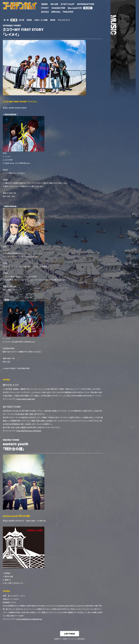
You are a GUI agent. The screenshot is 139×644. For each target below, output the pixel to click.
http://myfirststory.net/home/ (29, 431)
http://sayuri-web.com (26, 399)
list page (70, 634)
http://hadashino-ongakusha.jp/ (29, 619)
